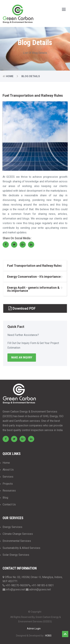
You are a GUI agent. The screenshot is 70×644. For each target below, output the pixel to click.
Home (10, 76)
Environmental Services (17, 541)
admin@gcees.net (40, 589)
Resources (9, 491)
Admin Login (34, 629)
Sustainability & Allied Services (21, 548)
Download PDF (22, 308)
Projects (8, 484)
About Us (8, 470)
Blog (5, 498)
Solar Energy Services (16, 555)
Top (65, 634)
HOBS (48, 636)
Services (8, 477)
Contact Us (9, 504)
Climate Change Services (18, 534)
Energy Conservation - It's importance (34, 277)
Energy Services (12, 527)
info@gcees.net (16, 589)
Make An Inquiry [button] (22, 357)
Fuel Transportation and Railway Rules (34, 266)
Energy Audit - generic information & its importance (33, 289)
